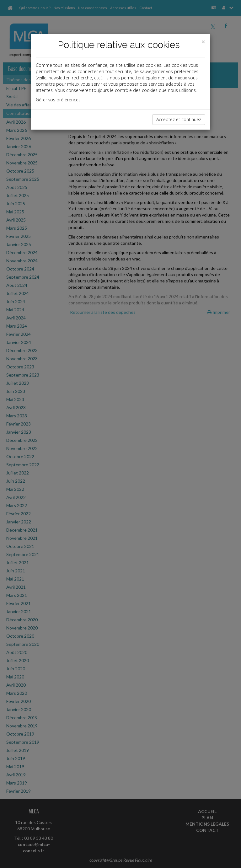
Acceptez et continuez (179, 119)
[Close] (203, 42)
